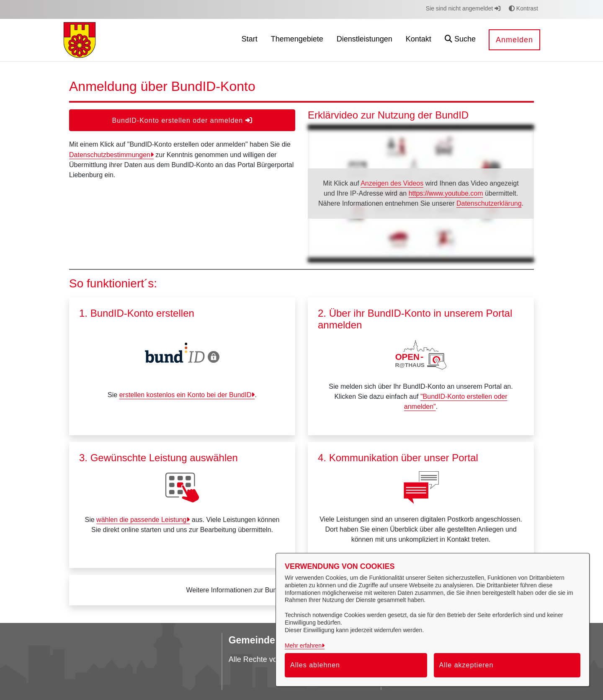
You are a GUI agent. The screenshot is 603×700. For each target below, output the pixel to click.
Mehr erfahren (303, 646)
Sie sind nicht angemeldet (463, 8)
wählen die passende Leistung (141, 520)
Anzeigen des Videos (392, 183)
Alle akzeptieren (466, 665)
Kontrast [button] (523, 8)
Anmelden (514, 40)
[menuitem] (250, 40)
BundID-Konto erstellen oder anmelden (182, 120)
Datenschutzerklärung (489, 203)
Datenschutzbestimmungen (110, 155)
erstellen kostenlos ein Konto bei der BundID (186, 395)
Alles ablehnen (315, 665)
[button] (460, 40)
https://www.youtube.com (446, 193)
